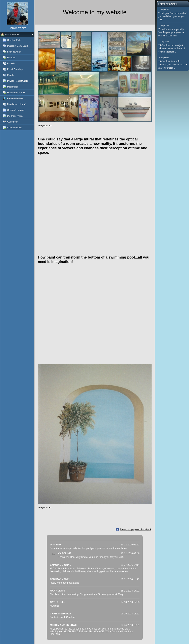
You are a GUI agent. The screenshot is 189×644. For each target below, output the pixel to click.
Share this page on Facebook (136, 530)
